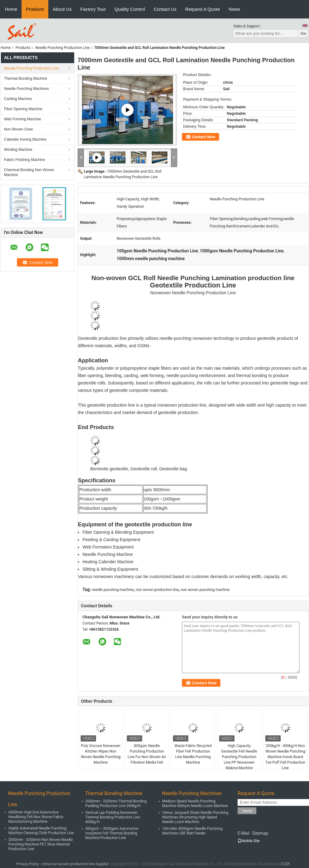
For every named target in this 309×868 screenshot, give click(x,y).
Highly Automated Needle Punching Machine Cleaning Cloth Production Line (41, 831)
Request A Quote (202, 9)
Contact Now (204, 137)
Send (247, 811)
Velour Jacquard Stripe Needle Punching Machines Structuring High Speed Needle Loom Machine (195, 817)
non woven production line (157, 590)
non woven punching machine (205, 590)
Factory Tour (93, 9)
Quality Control (130, 9)
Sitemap (260, 833)
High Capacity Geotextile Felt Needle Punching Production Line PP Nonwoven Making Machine (239, 757)
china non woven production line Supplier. (76, 864)
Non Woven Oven (19, 129)
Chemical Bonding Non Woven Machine (29, 172)
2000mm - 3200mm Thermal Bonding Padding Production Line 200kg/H (116, 804)
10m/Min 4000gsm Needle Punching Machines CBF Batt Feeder (192, 831)
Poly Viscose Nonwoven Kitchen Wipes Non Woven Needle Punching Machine (100, 754)
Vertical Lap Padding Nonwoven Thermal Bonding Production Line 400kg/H (113, 817)
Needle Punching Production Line (62, 48)
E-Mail (243, 833)
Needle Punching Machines (26, 89)
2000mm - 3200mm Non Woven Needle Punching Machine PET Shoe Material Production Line (41, 844)
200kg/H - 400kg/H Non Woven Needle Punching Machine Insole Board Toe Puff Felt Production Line (285, 757)
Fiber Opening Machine (23, 109)
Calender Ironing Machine (25, 139)
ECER (285, 864)
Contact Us (165, 9)
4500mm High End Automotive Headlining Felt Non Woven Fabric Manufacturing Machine (36, 817)
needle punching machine (113, 590)
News (235, 9)
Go (303, 33)
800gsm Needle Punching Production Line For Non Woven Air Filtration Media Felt (147, 754)
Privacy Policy (28, 864)
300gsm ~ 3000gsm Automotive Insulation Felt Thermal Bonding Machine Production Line (112, 833)
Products (35, 9)
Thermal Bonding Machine (26, 78)
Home (11, 9)
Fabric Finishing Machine (24, 160)
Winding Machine (18, 150)
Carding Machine (18, 99)
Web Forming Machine (23, 119)
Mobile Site (249, 841)
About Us (62, 9)
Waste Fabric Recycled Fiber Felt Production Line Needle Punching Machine (193, 754)
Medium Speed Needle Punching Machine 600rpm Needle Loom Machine (195, 804)
